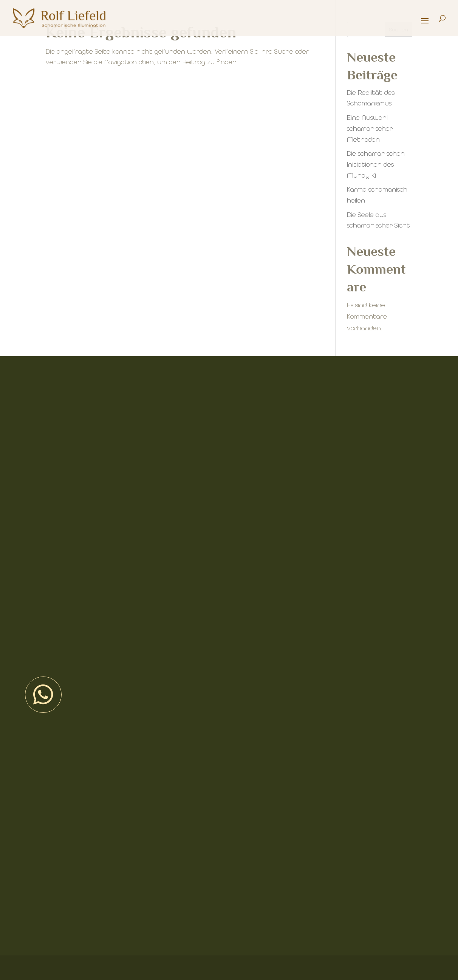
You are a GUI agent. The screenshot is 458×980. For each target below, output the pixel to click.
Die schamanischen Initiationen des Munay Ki (376, 165)
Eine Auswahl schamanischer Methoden (370, 129)
